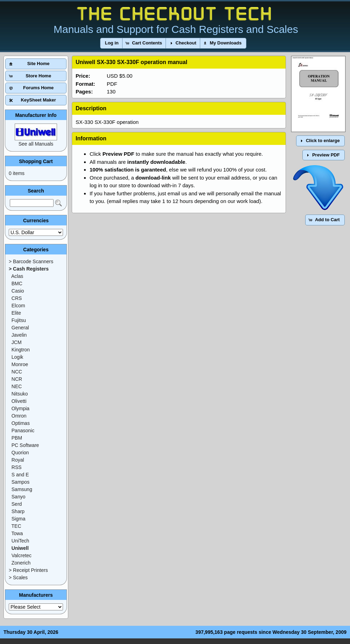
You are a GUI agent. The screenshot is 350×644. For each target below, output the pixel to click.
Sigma (19, 519)
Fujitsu (19, 320)
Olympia (20, 408)
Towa (17, 533)
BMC (17, 283)
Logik (17, 357)
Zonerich (21, 563)
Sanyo (19, 497)
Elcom (18, 306)
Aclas (17, 276)
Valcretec (22, 555)
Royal (18, 460)
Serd (17, 504)
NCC (17, 372)
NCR (17, 379)
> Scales (18, 577)
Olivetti (19, 401)
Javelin (19, 335)
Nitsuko (20, 394)
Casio (18, 291)
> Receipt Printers (28, 570)
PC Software (25, 445)
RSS (17, 467)
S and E (20, 475)
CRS (17, 298)
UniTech (20, 541)
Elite (16, 313)
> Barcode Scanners (31, 261)
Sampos (20, 482)
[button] (112, 43)
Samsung (22, 489)
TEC (16, 526)
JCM (17, 342)
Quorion (20, 453)
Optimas (21, 423)
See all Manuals (36, 144)
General (20, 328)
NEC (17, 386)
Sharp (18, 511)
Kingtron (21, 350)
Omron (19, 416)
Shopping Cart (36, 161)
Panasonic (23, 430)
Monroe (20, 364)
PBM (17, 438)
